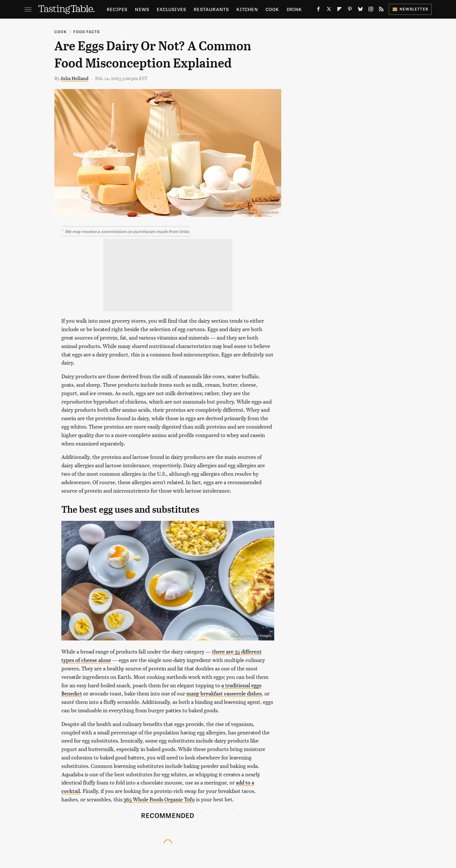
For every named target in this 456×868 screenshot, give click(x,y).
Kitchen (247, 9)
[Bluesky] (360, 10)
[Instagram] (371, 10)
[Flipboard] (339, 10)
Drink (294, 9)
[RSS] (381, 10)
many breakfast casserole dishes (224, 693)
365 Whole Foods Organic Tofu (159, 799)
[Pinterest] (350, 10)
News (142, 9)
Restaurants (211, 9)
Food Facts (87, 32)
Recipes (117, 9)
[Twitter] (329, 10)
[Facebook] (318, 10)
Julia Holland (74, 78)
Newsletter (410, 9)
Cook (272, 9)
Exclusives (171, 9)
